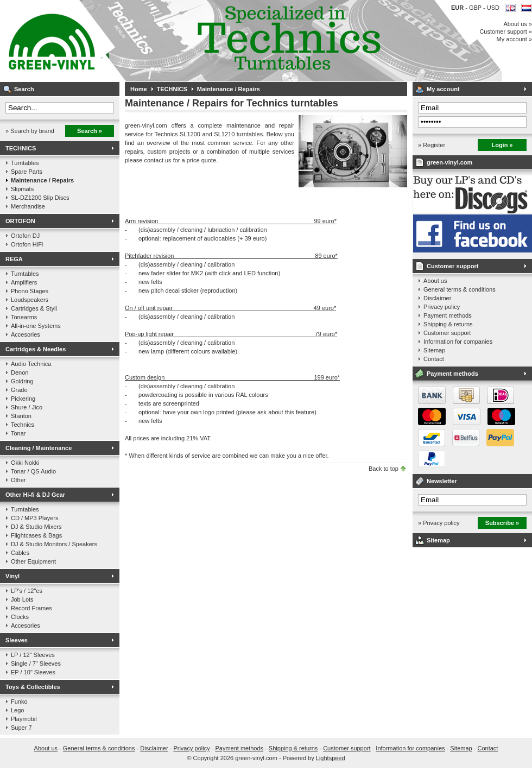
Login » (502, 145)
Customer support (452, 266)
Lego (17, 710)
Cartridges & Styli (34, 308)
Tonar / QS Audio (33, 471)
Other (18, 480)
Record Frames (31, 608)
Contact (434, 359)
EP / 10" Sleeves (33, 672)
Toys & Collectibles (33, 687)
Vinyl (12, 576)
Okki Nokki (25, 463)
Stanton (21, 416)
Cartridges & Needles (36, 349)
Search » (90, 131)
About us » (518, 24)
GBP (476, 8)
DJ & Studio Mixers (36, 527)
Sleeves (17, 640)
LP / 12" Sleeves (33, 655)
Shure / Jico (27, 407)
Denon (20, 372)
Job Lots (22, 599)
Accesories (26, 334)
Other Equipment (33, 561)
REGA (14, 259)
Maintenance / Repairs (42, 180)
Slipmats (22, 189)
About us (435, 281)
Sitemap (434, 350)
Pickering (23, 399)
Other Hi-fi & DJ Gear (35, 495)
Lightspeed (331, 758)
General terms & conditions (460, 289)
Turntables (25, 163)
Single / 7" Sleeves (36, 663)
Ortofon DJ (25, 236)
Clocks (20, 617)
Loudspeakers (30, 300)
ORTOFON (20, 221)
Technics (23, 425)
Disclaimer (437, 298)
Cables (20, 553)
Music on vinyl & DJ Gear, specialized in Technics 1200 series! (144, 41)
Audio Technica (31, 364)
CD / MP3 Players (34, 518)
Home (139, 89)
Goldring (22, 381)
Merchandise (28, 206)
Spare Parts (27, 172)
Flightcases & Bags (36, 535)
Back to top (384, 469)
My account (443, 89)
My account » (514, 39)
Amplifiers (24, 282)
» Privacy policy (439, 523)
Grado (19, 390)
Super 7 (21, 728)
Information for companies (458, 342)
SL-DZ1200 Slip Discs (40, 198)
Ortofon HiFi (27, 244)
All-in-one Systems (36, 326)
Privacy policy (442, 307)
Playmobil (24, 719)
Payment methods (448, 315)
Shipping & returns (448, 324)
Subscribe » (502, 523)
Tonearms (24, 317)
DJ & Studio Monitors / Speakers (54, 544)
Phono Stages (30, 291)
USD (493, 8)
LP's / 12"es (27, 591)
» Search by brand (30, 131)
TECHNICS (21, 148)
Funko (19, 702)
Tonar (18, 433)
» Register (432, 145)
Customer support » (506, 31)
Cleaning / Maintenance (39, 448)
